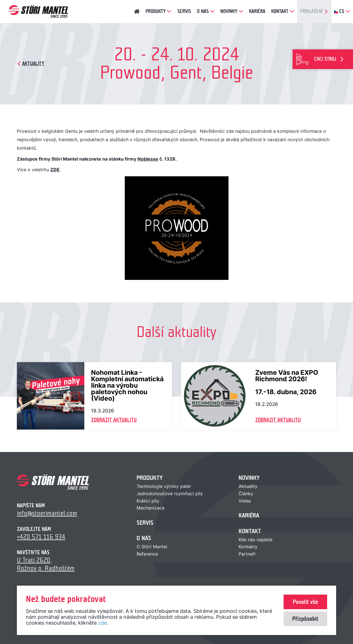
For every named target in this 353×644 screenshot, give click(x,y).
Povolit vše (305, 602)
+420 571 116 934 (41, 537)
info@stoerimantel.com (47, 513)
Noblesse (148, 159)
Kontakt (250, 531)
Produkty (150, 478)
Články (246, 494)
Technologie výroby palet (164, 486)
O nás (144, 538)
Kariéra (249, 515)
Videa (245, 501)
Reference (147, 554)
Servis (145, 523)
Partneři (247, 554)
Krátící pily (148, 501)
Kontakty (248, 547)
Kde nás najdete (255, 540)
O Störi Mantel (152, 547)
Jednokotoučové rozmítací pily (170, 494)
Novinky (249, 478)
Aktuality (248, 486)
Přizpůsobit (305, 619)
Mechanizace (151, 508)
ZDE (55, 169)
